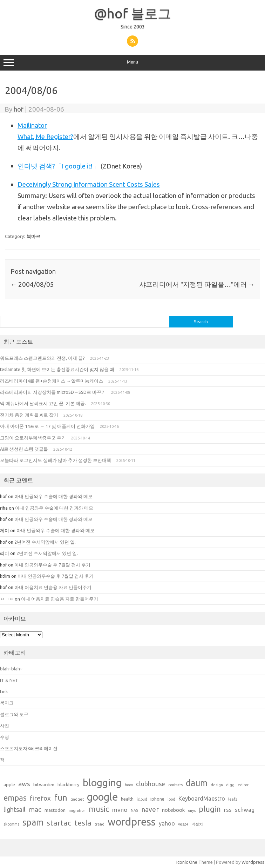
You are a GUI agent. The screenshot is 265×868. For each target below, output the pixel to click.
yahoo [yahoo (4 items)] (167, 823)
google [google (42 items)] (102, 797)
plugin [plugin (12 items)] (210, 809)
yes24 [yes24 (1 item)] (183, 824)
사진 (5, 725)
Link (4, 691)
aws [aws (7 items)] (24, 784)
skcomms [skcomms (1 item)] (11, 824)
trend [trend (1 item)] (100, 824)
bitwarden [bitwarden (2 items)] (44, 784)
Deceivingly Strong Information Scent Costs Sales (89, 184)
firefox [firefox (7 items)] (40, 798)
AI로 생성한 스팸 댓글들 (24, 449)
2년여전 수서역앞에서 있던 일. (45, 542)
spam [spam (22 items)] (33, 822)
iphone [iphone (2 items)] (157, 799)
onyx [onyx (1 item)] (192, 810)
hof (19, 109)
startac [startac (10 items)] (59, 823)
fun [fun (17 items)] (61, 798)
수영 (5, 737)
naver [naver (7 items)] (150, 809)
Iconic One (187, 862)
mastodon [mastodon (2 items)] (55, 810)
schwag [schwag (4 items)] (245, 810)
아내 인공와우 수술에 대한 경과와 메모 (54, 496)
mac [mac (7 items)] (35, 809)
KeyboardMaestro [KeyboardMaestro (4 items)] (202, 799)
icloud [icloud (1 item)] (142, 799)
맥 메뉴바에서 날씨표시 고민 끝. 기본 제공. (43, 403)
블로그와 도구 (14, 714)
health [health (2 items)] (127, 799)
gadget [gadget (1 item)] (77, 799)
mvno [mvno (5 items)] (120, 810)
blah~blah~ (11, 669)
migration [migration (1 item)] (77, 810)
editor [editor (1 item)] (243, 785)
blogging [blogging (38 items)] (102, 782)
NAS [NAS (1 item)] (134, 810)
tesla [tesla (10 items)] (83, 823)
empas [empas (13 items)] (15, 798)
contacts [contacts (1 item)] (175, 785)
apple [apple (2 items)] (9, 784)
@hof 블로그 (133, 13)
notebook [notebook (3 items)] (173, 810)
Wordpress (253, 862)
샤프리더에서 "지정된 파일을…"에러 (197, 284)
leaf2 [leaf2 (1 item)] (233, 799)
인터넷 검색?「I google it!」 (58, 166)
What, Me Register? (45, 137)
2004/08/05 (32, 284)
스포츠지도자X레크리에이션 (29, 748)
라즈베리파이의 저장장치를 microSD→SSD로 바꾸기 (53, 392)
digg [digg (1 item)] (230, 785)
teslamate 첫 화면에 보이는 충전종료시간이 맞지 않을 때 (57, 369)
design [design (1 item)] (217, 785)
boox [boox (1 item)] (129, 785)
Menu (132, 63)
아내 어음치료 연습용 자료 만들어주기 (53, 587)
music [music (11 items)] (99, 809)
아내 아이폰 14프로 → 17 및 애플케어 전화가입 (47, 426)
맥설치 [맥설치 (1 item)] (197, 824)
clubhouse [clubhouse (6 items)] (151, 784)
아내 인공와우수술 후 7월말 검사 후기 (52, 565)
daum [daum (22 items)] (197, 783)
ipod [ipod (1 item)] (171, 799)
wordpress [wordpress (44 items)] (132, 822)
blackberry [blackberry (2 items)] (69, 784)
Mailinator (32, 125)
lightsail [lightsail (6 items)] (15, 809)
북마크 (33, 236)
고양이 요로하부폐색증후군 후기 (33, 438)
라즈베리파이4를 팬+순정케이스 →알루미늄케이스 (52, 381)
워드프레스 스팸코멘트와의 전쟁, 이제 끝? (42, 358)
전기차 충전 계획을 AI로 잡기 (29, 415)
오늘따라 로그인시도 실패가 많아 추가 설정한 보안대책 (56, 460)
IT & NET (9, 680)
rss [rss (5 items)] (228, 810)
